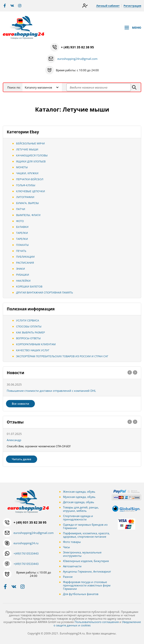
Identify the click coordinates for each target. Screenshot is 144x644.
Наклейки (23, 281)
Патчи (21, 209)
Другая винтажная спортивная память (45, 292)
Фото (20, 221)
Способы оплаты (29, 326)
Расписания (25, 263)
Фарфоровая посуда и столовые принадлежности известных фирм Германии (87, 585)
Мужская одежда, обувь (79, 497)
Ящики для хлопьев (31, 161)
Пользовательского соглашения (97, 622)
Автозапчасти (72, 566)
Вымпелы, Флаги (28, 215)
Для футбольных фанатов (81, 594)
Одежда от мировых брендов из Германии (85, 526)
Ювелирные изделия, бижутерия (86, 561)
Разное (68, 577)
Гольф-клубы (26, 185)
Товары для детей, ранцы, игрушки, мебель (81, 509)
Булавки (22, 227)
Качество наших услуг (33, 350)
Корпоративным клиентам (36, 344)
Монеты (22, 167)
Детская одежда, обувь (79, 502)
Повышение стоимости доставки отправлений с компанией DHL (51, 391)
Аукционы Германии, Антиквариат (87, 571)
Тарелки (22, 233)
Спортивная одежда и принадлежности (78, 518)
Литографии (25, 197)
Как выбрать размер (30, 332)
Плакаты (22, 245)
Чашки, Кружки (27, 173)
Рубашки (23, 275)
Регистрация (132, 6)
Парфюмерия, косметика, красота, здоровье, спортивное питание (86, 535)
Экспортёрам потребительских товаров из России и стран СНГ (62, 356)
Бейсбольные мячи (30, 143)
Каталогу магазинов (38, 87)
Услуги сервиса (28, 320)
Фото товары (72, 542)
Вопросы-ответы (28, 338)
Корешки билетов (29, 286)
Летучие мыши (27, 149)
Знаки (21, 269)
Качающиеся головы (32, 155)
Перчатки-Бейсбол (30, 179)
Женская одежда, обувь (79, 492)
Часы (66, 547)
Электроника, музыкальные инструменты (82, 554)
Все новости (20, 404)
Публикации (25, 257)
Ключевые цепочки (31, 191)
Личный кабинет (108, 6)
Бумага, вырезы (27, 203)
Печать (21, 251)
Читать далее (22, 459)
